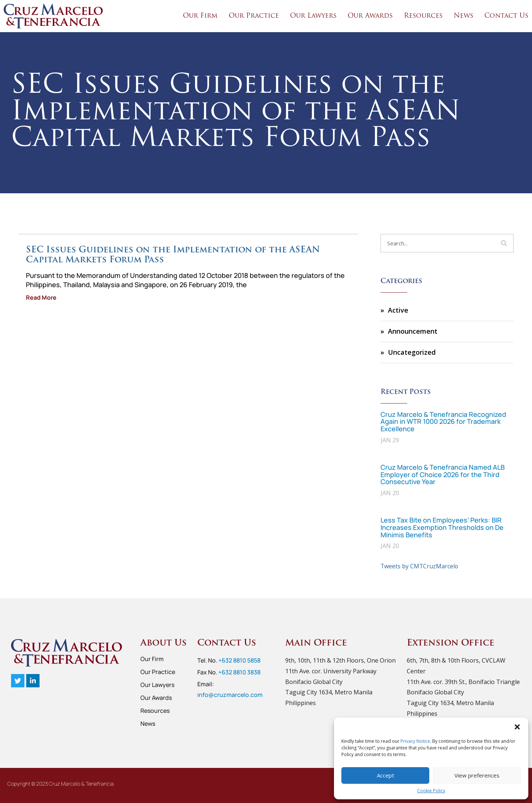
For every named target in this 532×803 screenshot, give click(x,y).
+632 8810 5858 (239, 660)
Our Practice (254, 16)
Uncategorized (412, 352)
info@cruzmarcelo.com (230, 694)
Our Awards (370, 16)
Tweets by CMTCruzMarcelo (420, 566)
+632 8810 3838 (239, 672)
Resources (423, 16)
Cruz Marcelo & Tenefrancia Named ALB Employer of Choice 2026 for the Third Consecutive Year (443, 474)
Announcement (413, 331)
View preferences (477, 775)
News (463, 16)
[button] (517, 727)
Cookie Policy (431, 791)
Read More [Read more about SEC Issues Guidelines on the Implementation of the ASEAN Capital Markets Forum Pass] (41, 297)
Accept (386, 775)
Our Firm (200, 16)
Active (398, 310)
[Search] (504, 243)
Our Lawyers (313, 16)
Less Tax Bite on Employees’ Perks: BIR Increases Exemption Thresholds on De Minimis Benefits (442, 527)
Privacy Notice (415, 741)
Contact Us (506, 16)
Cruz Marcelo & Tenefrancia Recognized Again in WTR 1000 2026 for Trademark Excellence (443, 422)
